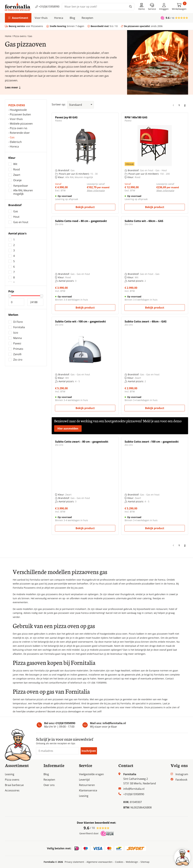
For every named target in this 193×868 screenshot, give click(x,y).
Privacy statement (74, 862)
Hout (16, 217)
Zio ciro (18, 360)
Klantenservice (88, 790)
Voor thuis (41, 18)
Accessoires (12, 790)
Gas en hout (21, 222)
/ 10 (96, 828)
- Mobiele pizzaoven (21, 124)
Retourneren (87, 785)
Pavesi (17, 343)
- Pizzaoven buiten (20, 114)
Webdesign (132, 862)
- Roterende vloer (19, 133)
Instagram (182, 774)
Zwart (17, 175)
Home (8, 36)
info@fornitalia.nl (114, 723)
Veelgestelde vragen (91, 774)
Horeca (59, 18)
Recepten (87, 18)
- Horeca (14, 146)
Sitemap (145, 862)
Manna (18, 338)
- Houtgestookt (18, 110)
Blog (72, 18)
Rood (17, 169)
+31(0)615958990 (47, 7)
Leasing (10, 774)
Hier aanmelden (68, 429)
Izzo (16, 333)
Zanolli (17, 354)
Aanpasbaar (21, 186)
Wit (15, 164)
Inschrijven (89, 751)
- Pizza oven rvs (18, 128)
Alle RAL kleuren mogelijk (23, 192)
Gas (16, 211)
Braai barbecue (14, 785)
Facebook (181, 780)
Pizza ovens (20, 36)
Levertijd (84, 780)
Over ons (49, 785)
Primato (18, 349)
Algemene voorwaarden (100, 862)
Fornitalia (19, 327)
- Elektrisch (15, 142)
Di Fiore (18, 322)
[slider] (10, 296)
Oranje (17, 180)
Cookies (119, 862)
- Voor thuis (16, 119)
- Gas (11, 137)
